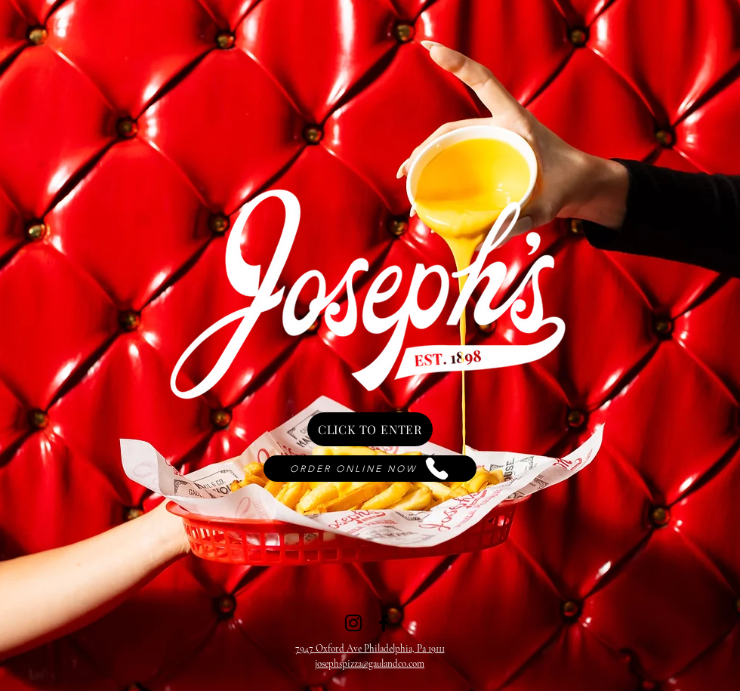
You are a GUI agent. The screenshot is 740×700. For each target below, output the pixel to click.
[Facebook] (384, 623)
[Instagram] (353, 623)
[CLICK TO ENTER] (370, 429)
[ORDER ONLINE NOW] (370, 469)
